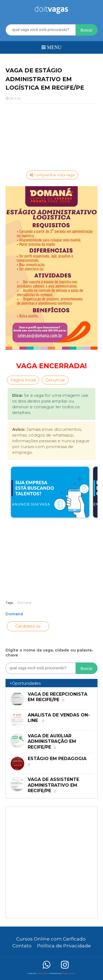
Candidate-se (28, 626)
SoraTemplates (43, 973)
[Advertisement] (51, 136)
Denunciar (55, 380)
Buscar (87, 30)
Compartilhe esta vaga (52, 175)
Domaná (24, 603)
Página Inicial (23, 380)
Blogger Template (69, 973)
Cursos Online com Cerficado (51, 939)
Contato (22, 946)
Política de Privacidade (64, 946)
